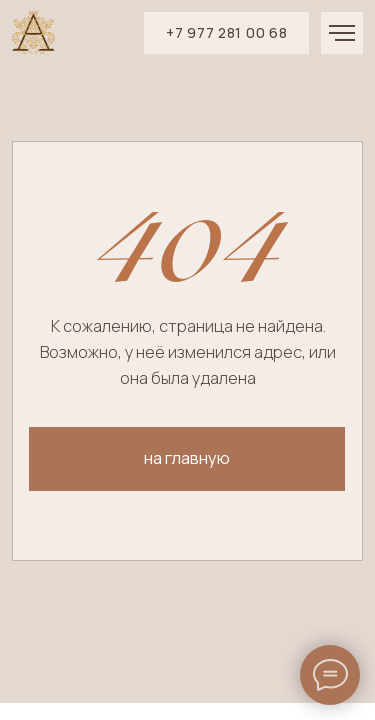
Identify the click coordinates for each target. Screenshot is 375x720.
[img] (33, 32)
